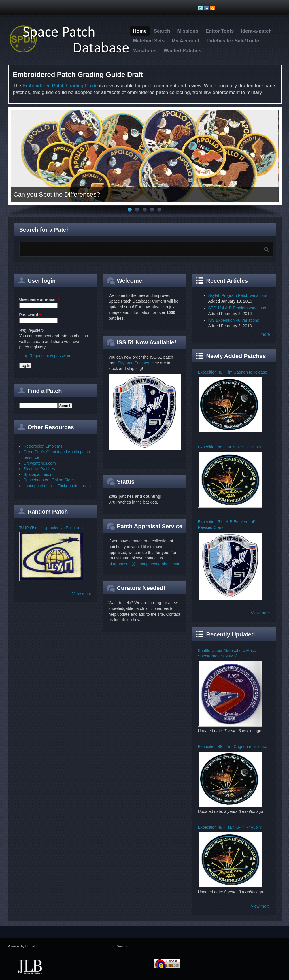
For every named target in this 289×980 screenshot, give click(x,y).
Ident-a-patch (256, 31)
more (265, 334)
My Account (186, 41)
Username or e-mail (39, 299)
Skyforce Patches (39, 469)
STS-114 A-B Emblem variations (237, 308)
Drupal (30, 946)
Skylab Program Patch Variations (238, 295)
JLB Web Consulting (30, 966)
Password (30, 315)
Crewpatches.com (40, 463)
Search (162, 31)
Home (140, 31)
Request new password (51, 356)
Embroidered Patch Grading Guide (60, 86)
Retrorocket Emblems (43, 446)
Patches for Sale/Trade (233, 41)
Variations (145, 51)
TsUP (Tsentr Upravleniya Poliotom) (51, 528)
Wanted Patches (183, 51)
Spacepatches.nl (39, 474)
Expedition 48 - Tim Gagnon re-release (233, 372)
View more (82, 594)
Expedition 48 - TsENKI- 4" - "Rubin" (230, 447)
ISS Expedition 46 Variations (234, 320)
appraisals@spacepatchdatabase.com (147, 564)
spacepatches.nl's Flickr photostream (57, 486)
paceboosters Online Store (50, 480)
